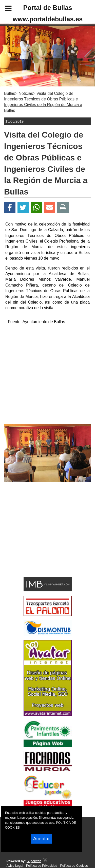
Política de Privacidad (42, 866)
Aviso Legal (15, 866)
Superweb (34, 861)
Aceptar (42, 839)
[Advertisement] (40, 538)
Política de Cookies (74, 866)
